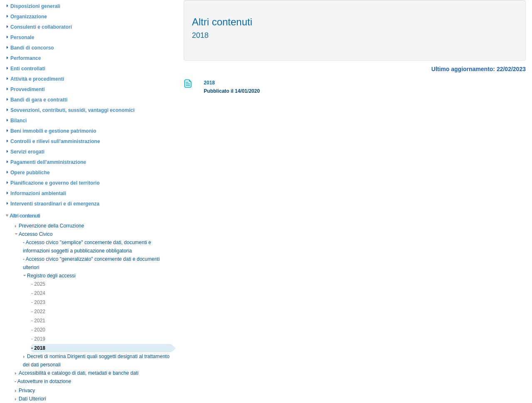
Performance (26, 58)
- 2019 (38, 339)
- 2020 (38, 330)
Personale (22, 37)
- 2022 (38, 312)
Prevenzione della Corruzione (49, 226)
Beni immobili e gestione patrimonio (53, 131)
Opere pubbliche (30, 173)
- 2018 (38, 348)
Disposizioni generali (35, 6)
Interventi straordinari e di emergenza (55, 204)
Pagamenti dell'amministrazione (48, 162)
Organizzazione (29, 17)
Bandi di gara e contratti (39, 100)
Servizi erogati (27, 152)
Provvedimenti (28, 89)
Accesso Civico (33, 234)
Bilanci (18, 121)
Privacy (25, 391)
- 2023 (38, 302)
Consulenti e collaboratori (41, 27)
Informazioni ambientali (38, 193)
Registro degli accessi (49, 276)
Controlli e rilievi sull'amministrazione (55, 141)
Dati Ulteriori (30, 399)
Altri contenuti (23, 216)
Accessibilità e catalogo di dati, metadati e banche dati (76, 373)
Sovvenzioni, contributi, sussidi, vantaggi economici (73, 110)
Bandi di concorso (32, 48)
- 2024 (38, 293)
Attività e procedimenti (37, 79)
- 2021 (38, 321)
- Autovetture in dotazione (43, 381)
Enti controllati (28, 69)
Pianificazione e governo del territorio (55, 183)
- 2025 (38, 284)
